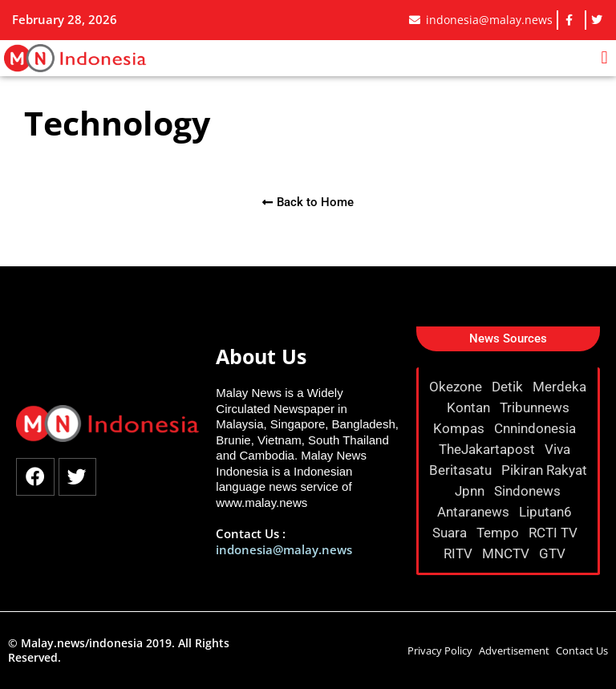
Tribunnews (536, 407)
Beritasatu (462, 470)
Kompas (460, 428)
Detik (509, 387)
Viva (559, 449)
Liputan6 (547, 512)
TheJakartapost (488, 449)
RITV (460, 553)
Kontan (470, 407)
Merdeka (559, 387)
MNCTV (507, 553)
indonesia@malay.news (284, 549)
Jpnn (471, 491)
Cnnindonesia (537, 428)
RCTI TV (555, 533)
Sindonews (529, 491)
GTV (554, 553)
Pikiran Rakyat (544, 470)
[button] (604, 58)
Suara (451, 533)
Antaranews (475, 512)
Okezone (457, 387)
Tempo (499, 533)
